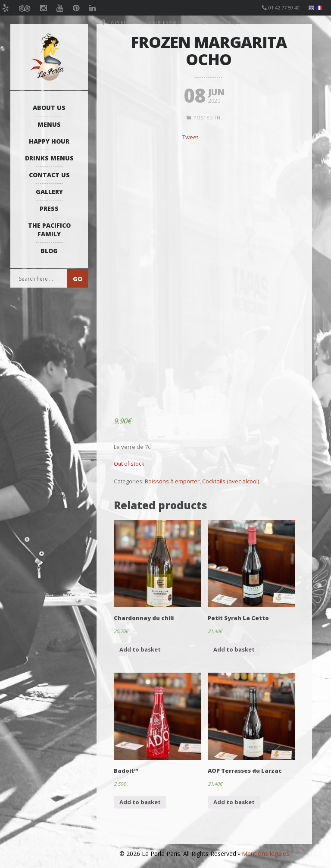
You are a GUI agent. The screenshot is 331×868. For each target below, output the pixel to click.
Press (49, 208)
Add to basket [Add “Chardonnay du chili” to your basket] (140, 649)
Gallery (49, 192)
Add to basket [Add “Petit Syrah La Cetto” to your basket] (234, 649)
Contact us (49, 175)
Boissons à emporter (172, 481)
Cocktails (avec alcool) (231, 481)
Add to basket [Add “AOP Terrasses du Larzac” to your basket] (234, 802)
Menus (49, 124)
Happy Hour (49, 141)
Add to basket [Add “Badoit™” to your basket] (140, 802)
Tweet (190, 137)
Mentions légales (265, 854)
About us (49, 108)
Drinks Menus (49, 158)
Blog (49, 251)
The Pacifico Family (49, 230)
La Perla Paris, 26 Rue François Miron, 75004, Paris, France (181, 22)
